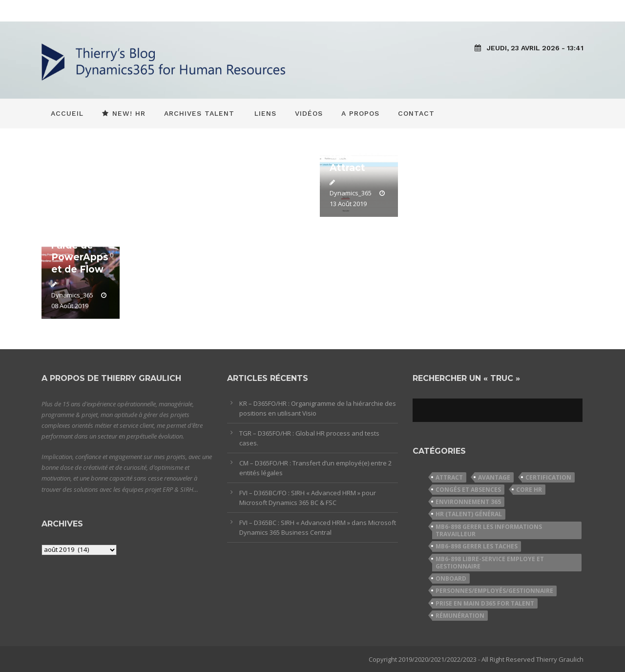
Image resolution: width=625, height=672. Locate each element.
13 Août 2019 (348, 204)
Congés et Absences (468, 490)
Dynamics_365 (351, 193)
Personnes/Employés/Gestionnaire (494, 591)
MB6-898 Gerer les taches (477, 546)
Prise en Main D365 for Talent (485, 603)
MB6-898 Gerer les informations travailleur (489, 530)
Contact (416, 113)
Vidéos (309, 113)
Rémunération (460, 616)
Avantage (494, 477)
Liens (265, 113)
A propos (360, 113)
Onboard (451, 578)
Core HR (529, 490)
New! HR (124, 113)
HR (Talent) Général (469, 514)
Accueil (67, 113)
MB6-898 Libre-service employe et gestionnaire (490, 563)
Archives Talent (199, 113)
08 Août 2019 (70, 306)
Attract (449, 477)
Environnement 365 (468, 502)
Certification (548, 477)
